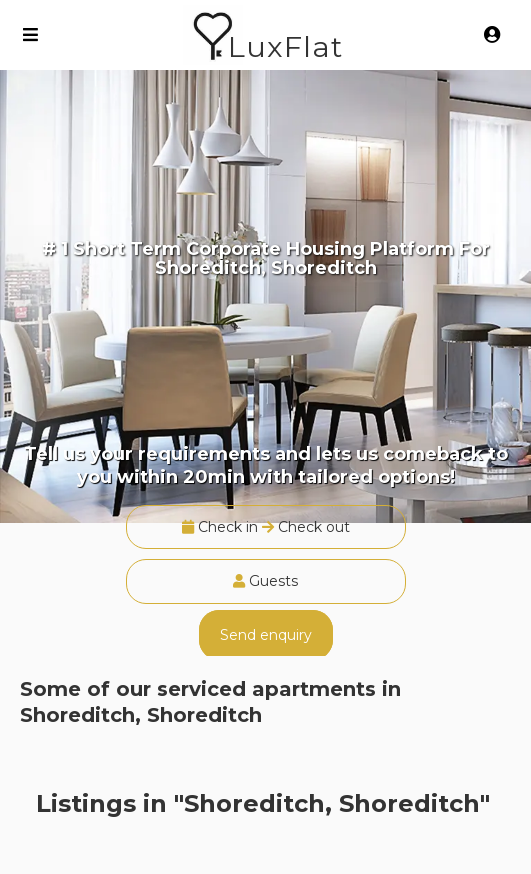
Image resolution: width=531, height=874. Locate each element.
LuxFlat (285, 46)
